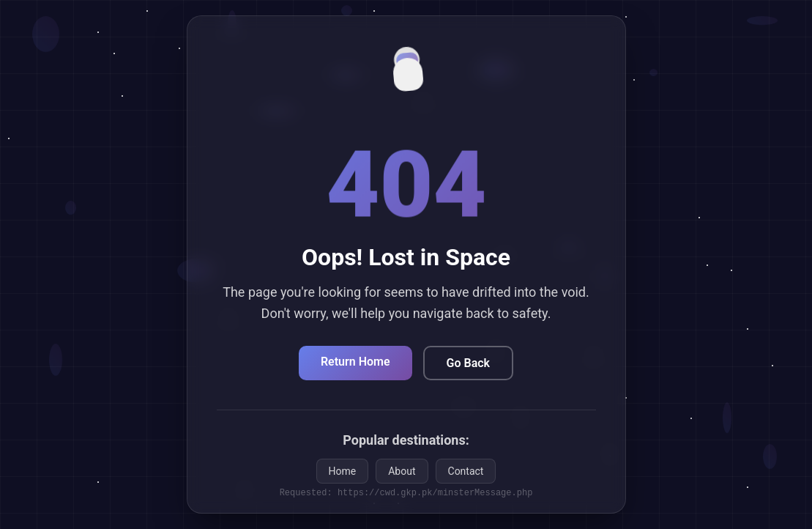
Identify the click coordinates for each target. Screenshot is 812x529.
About (402, 471)
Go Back (468, 363)
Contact (466, 471)
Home (343, 471)
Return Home (355, 362)
